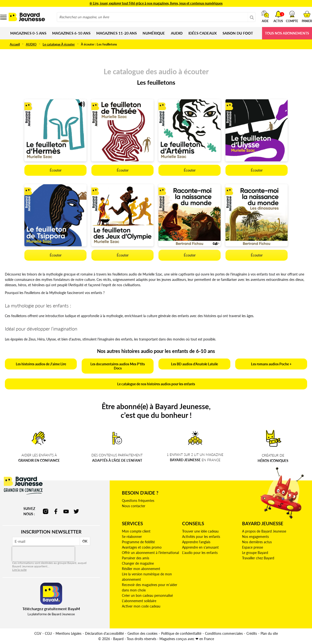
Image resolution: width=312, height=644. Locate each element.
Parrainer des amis (136, 558)
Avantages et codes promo (142, 547)
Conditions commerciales (224, 633)
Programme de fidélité (138, 542)
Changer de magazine (138, 563)
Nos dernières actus (257, 542)
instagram (46, 511)
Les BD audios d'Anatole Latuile (195, 364)
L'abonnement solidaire (139, 601)
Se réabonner (132, 537)
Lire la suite (19, 570)
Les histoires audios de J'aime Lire (41, 364)
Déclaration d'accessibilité (104, 633)
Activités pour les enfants (201, 537)
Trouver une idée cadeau (200, 531)
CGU (48, 633)
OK (85, 541)
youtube (66, 511)
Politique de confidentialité (181, 633)
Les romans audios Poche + (271, 364)
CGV (38, 633)
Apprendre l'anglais (196, 542)
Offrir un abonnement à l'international (150, 553)
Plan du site (269, 633)
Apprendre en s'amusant (200, 547)
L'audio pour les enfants (200, 553)
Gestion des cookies (142, 633)
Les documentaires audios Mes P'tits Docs (118, 366)
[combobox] (156, 17)
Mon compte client (136, 531)
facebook (56, 511)
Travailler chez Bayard (258, 558)
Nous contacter (134, 506)
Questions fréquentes (138, 501)
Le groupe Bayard (255, 553)
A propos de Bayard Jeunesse (264, 531)
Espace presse (253, 547)
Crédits (252, 633)
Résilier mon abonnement (141, 569)
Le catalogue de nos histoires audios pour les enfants (156, 384)
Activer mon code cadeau (141, 606)
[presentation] (43, 554)
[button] (292, 17)
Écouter (56, 170)
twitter (76, 511)
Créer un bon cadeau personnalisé (147, 595)
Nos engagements (255, 537)
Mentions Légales (68, 633)
